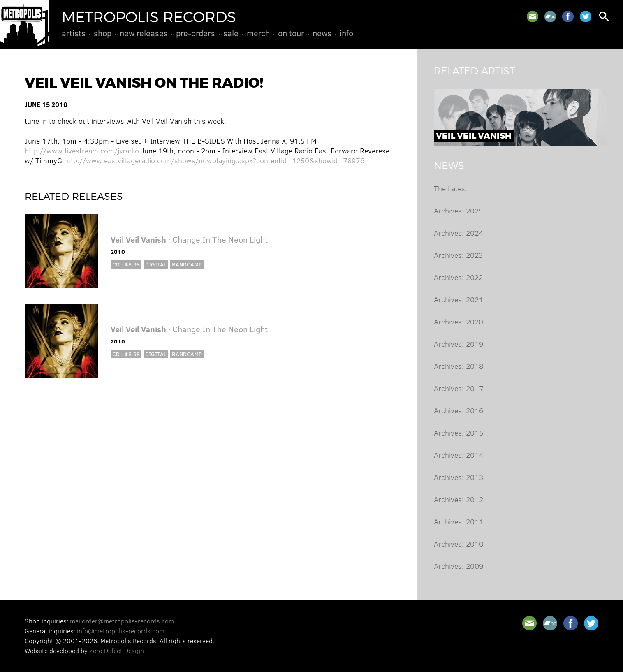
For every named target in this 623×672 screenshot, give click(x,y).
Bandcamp (187, 264)
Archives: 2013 (459, 477)
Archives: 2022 (458, 277)
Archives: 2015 (459, 433)
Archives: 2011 (459, 521)
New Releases (144, 33)
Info (346, 33)
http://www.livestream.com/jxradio (82, 151)
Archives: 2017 (459, 388)
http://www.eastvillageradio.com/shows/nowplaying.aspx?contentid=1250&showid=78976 (214, 160)
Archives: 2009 (459, 566)
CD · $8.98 (126, 264)
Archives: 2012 (459, 499)
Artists (74, 33)
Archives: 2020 (459, 322)
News (322, 33)
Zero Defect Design (117, 650)
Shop (103, 33)
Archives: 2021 (459, 299)
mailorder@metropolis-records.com (122, 621)
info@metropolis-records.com (121, 631)
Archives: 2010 (459, 544)
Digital (156, 264)
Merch (258, 33)
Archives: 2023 (458, 255)
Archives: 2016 (459, 410)
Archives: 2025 (458, 211)
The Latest (451, 188)
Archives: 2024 (459, 233)
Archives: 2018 (459, 366)
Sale (231, 33)
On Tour (291, 33)
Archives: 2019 (459, 344)
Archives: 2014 (459, 455)
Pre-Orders (196, 33)
